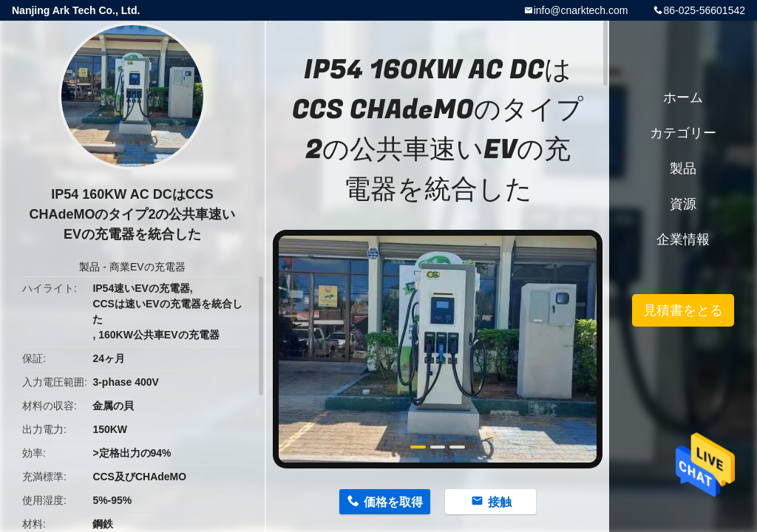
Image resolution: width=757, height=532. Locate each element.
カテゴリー (683, 133)
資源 (683, 204)
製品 (89, 267)
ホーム (683, 98)
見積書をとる (683, 310)
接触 (500, 502)
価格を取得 (393, 502)
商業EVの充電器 (147, 267)
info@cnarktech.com (581, 10)
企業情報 (683, 239)
